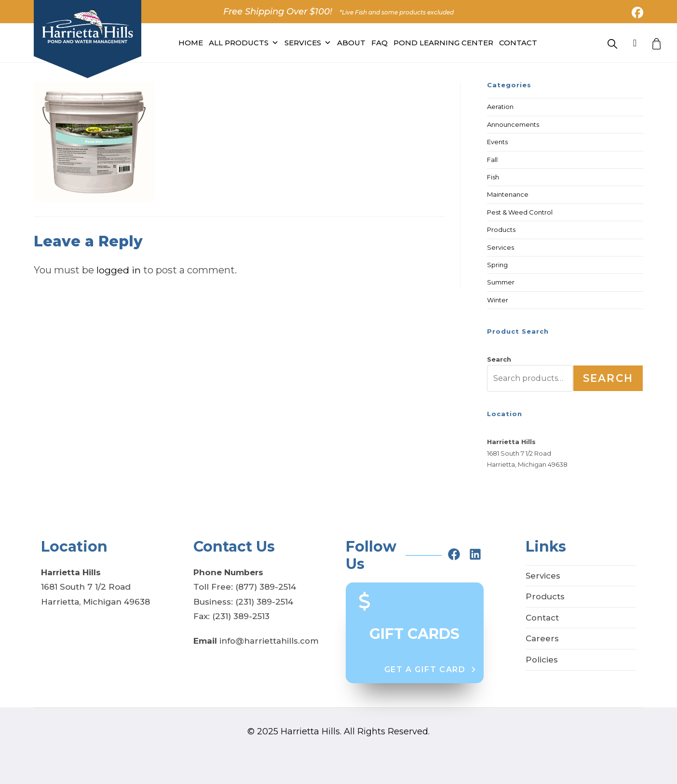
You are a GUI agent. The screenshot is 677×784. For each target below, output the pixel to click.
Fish (493, 177)
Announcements (513, 124)
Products (501, 230)
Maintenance (508, 194)
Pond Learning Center (443, 43)
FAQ (379, 43)
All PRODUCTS (244, 43)
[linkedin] (475, 554)
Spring (497, 265)
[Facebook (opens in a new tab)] (636, 13)
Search (499, 359)
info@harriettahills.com (269, 641)
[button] (431, 670)
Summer (501, 282)
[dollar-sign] (365, 601)
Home (191, 43)
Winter (498, 300)
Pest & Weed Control (520, 212)
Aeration (500, 107)
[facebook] (454, 554)
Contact (518, 43)
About (351, 43)
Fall (492, 160)
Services (308, 43)
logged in (119, 270)
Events (497, 142)
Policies (542, 660)
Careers (542, 638)
